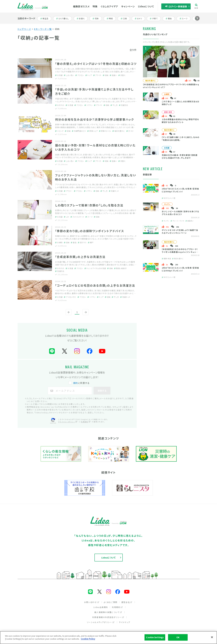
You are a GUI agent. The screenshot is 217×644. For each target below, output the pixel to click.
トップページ (24, 29)
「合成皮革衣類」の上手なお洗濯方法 (80, 257)
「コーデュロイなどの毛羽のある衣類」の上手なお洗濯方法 (95, 285)
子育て (155, 18)
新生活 (46, 18)
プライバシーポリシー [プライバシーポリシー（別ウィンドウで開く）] (68, 422)
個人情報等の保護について (108, 612)
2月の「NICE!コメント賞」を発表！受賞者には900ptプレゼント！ (180, 269)
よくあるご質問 (111, 602)
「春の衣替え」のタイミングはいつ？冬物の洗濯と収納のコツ (96, 64)
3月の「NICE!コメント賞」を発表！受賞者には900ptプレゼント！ (180, 190)
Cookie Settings (155, 638)
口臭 (125, 18)
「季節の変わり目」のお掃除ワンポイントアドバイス (90, 231)
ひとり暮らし (62, 18)
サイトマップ (125, 622)
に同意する (79, 383)
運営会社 (127, 602)
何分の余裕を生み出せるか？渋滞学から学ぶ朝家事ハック (95, 119)
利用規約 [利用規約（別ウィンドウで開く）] (86, 422)
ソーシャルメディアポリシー (101, 622)
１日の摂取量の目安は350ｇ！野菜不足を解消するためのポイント (181, 121)
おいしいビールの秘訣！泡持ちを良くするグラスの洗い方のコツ (180, 213)
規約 (76, 383)
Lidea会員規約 (101, 607)
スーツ (185, 18)
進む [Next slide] (197, 21)
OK (178, 638)
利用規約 (117, 607)
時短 (111, 18)
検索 (196, 6)
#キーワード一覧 (43, 29)
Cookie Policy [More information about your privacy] (88, 639)
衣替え (82, 18)
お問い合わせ (92, 602)
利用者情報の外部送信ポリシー (108, 617)
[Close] (212, 638)
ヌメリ (140, 18)
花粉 (97, 18)
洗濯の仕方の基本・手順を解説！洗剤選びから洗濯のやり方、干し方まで (180, 156)
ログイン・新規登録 (176, 6)
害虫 (170, 18)
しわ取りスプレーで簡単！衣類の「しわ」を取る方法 (89, 205)
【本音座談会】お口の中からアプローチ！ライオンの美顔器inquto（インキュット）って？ (180, 252)
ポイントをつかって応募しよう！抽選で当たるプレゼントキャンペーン (180, 231)
